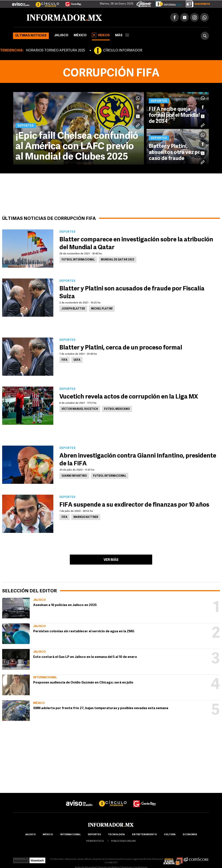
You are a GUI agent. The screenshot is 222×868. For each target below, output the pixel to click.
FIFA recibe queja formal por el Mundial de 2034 (174, 115)
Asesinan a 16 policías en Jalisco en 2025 (65, 605)
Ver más (111, 560)
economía (190, 835)
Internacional (45, 678)
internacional (70, 835)
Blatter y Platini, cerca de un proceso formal (121, 348)
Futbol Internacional (78, 260)
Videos (101, 35)
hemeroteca (95, 841)
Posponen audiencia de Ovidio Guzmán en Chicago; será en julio (83, 683)
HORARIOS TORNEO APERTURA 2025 (55, 51)
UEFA (77, 360)
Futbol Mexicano (117, 409)
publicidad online (123, 841)
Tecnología (116, 835)
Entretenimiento (144, 835)
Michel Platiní (102, 309)
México (80, 35)
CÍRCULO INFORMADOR (123, 51)
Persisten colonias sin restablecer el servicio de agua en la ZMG (84, 632)
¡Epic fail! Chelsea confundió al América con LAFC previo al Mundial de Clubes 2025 (77, 147)
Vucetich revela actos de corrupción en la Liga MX (129, 397)
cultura (170, 835)
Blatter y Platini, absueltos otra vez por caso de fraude (176, 153)
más (122, 35)
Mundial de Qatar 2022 (118, 260)
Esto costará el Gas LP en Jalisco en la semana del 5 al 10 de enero (85, 657)
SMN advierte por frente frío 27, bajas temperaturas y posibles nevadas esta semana (101, 708)
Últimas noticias (31, 36)
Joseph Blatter (73, 309)
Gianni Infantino (74, 476)
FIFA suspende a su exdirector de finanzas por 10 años (135, 505)
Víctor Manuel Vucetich (80, 409)
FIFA (64, 360)
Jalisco (61, 35)
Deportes (94, 835)
